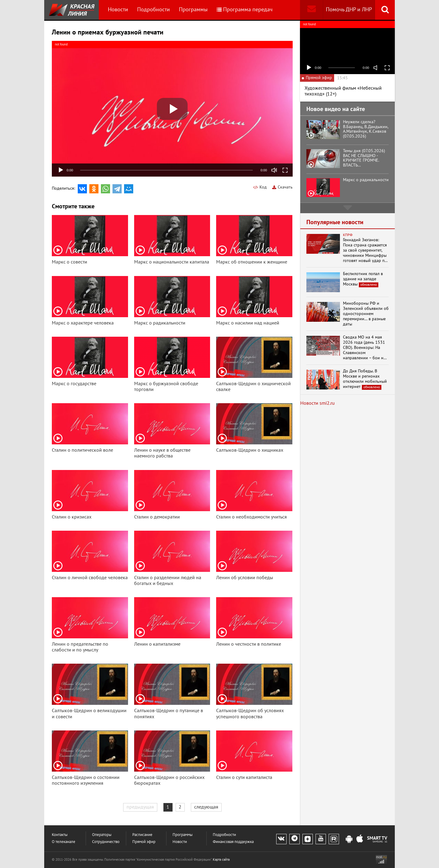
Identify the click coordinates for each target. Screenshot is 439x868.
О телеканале (64, 842)
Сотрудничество (106, 842)
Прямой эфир (144, 842)
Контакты (60, 835)
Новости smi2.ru (318, 403)
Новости (118, 10)
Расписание (142, 835)
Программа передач (245, 10)
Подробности (153, 10)
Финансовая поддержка (233, 842)
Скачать (282, 187)
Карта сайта (221, 860)
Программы (193, 10)
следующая (206, 807)
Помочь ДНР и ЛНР (349, 10)
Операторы (102, 835)
